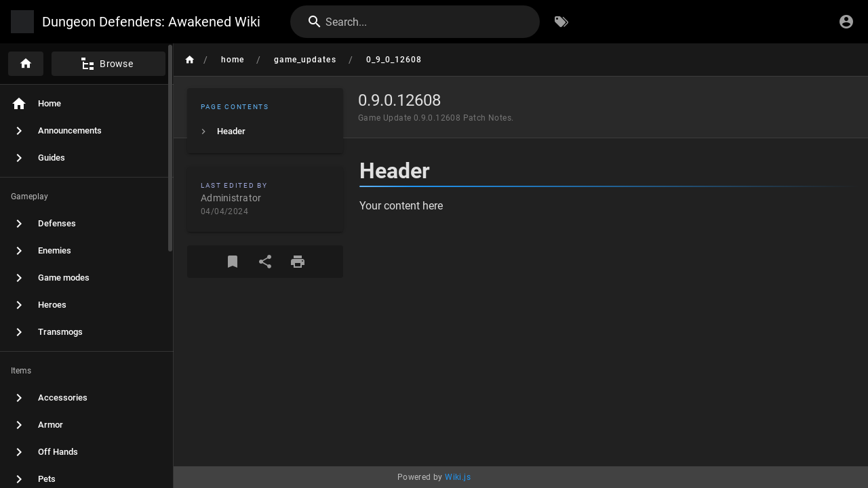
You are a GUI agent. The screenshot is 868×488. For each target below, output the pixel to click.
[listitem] (265, 131)
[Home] (26, 64)
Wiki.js (458, 477)
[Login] (846, 22)
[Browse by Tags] (561, 22)
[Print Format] (298, 262)
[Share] (265, 262)
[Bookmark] (233, 262)
